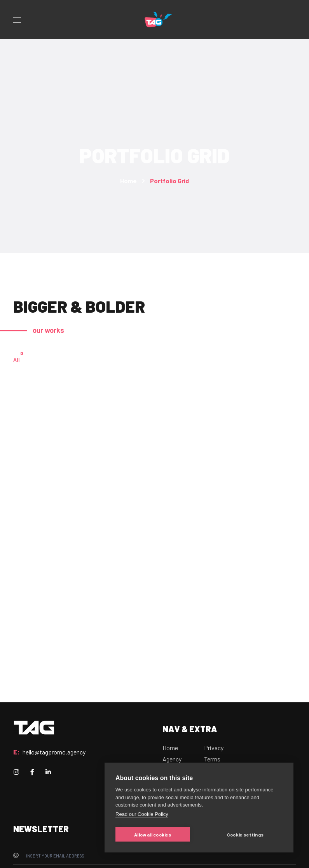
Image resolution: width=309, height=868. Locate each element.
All (17, 359)
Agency (172, 759)
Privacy (214, 748)
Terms (212, 759)
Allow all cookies (153, 835)
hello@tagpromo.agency (54, 752)
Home (128, 181)
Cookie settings (245, 835)
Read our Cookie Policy (142, 814)
